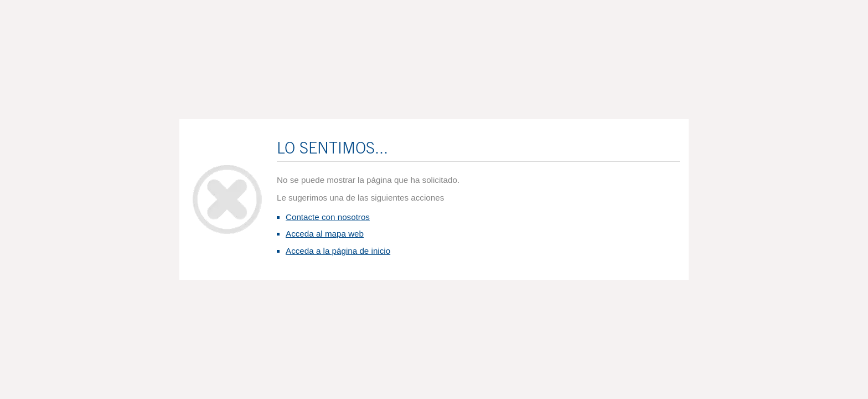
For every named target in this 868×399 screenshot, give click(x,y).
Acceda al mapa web (325, 234)
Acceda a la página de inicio (338, 251)
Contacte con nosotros (328, 217)
